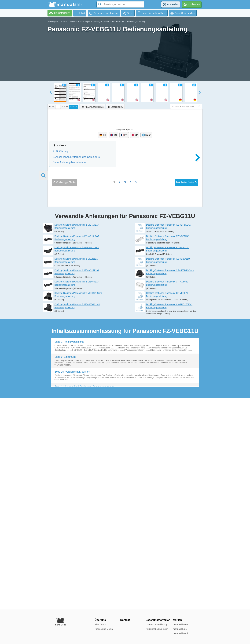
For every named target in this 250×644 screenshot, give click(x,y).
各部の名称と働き (129, 357)
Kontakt (125, 620)
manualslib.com (181, 625)
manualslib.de (180, 629)
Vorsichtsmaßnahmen (131, 284)
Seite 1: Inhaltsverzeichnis (69, 553)
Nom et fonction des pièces (134, 324)
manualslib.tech (181, 633)
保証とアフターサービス (136, 369)
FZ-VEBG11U (118, 22)
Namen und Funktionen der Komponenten (145, 288)
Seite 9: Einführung (65, 568)
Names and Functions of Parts (137, 252)
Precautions (124, 248)
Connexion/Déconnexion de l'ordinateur (145, 328)
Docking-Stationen (101, 22)
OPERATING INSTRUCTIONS (142, 236)
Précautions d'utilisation (133, 320)
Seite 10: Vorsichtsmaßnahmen (72, 583)
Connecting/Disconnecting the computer (146, 256)
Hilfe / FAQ (100, 625)
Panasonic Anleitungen (80, 22)
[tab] (64, 106)
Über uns (100, 620)
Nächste (186, 397)
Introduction (124, 245)
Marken (64, 22)
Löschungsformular (158, 620)
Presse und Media (104, 629)
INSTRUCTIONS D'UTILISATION (145, 308)
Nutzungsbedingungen (157, 629)
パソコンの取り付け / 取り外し (144, 361)
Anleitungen (53, 22)
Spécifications (126, 332)
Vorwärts (73, 107)
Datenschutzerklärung (157, 625)
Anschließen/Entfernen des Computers (144, 292)
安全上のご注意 (128, 353)
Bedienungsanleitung (136, 22)
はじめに (122, 349)
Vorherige (64, 397)
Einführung (123, 281)
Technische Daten (129, 296)
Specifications (126, 260)
